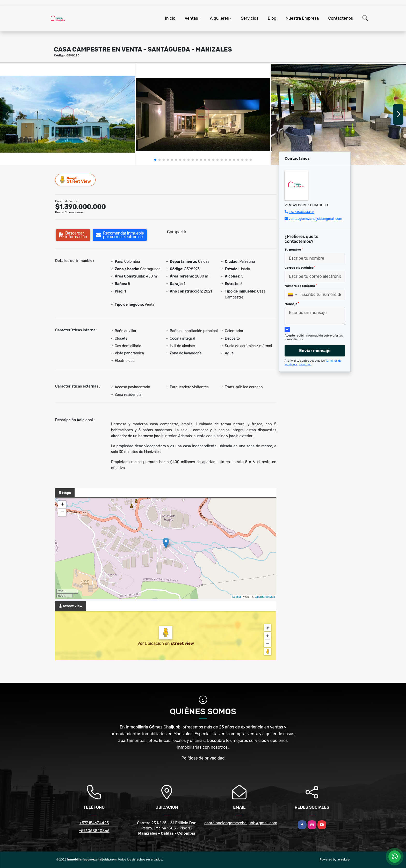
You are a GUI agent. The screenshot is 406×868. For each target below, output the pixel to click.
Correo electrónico (300, 268)
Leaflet (237, 597)
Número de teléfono (301, 286)
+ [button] (62, 505)
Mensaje (292, 304)
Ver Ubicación (151, 643)
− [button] (62, 513)
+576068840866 (94, 831)
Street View (76, 180)
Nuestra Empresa (302, 18)
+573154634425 (302, 212)
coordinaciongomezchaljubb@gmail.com (241, 823)
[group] (67, 114)
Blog (272, 18)
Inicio (170, 18)
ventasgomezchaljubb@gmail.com (315, 219)
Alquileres (220, 18)
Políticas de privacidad (203, 758)
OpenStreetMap (265, 597)
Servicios (250, 18)
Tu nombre (294, 250)
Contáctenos (340, 18)
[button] (155, 160)
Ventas (191, 18)
